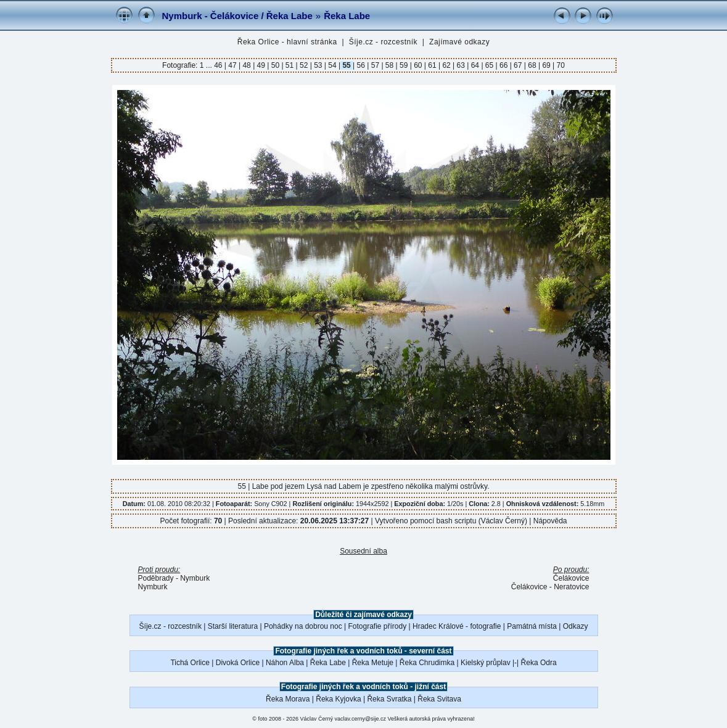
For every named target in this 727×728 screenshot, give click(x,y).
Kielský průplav (486, 663)
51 (290, 65)
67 (518, 65)
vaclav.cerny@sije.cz (361, 719)
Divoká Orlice (238, 663)
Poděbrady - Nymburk (174, 578)
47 (232, 65)
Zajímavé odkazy (459, 42)
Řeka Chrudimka (427, 663)
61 (432, 65)
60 (418, 65)
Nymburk (153, 587)
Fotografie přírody (378, 626)
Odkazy (576, 626)
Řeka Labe (347, 16)
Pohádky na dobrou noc (303, 626)
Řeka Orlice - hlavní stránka (287, 42)
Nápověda (550, 521)
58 (390, 65)
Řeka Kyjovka (338, 699)
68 (532, 65)
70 (560, 65)
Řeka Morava (288, 699)
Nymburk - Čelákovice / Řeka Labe (237, 16)
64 (475, 65)
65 (490, 65)
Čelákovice (571, 578)
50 (275, 65)
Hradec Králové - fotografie (457, 626)
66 (504, 65)
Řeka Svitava (439, 699)
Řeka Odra (539, 663)
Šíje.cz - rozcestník (383, 42)
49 (261, 65)
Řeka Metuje (373, 663)
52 (304, 65)
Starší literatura (233, 626)
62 (446, 65)
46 (219, 65)
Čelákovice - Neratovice (550, 587)
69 (546, 65)
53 (318, 65)
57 (375, 65)
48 (247, 65)
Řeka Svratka (389, 699)
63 (461, 65)
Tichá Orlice (190, 663)
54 (332, 65)
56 (361, 65)
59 (404, 65)
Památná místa (532, 626)
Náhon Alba (285, 663)
